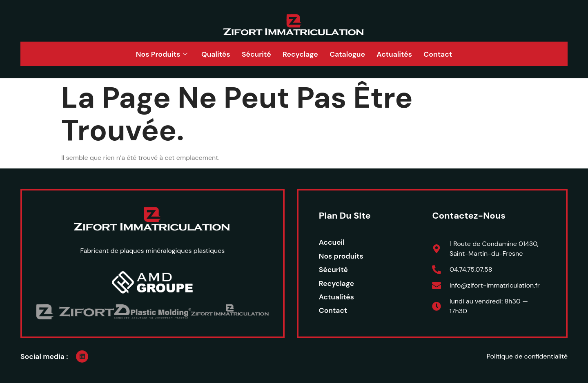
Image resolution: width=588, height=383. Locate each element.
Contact (444, 54)
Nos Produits (156, 54)
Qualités (212, 54)
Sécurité (254, 54)
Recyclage (300, 54)
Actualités (399, 54)
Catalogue (350, 54)
